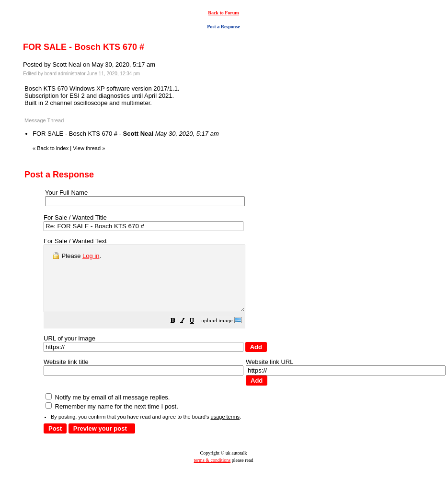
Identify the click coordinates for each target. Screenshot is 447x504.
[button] (197, 335)
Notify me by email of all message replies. (108, 410)
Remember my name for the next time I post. (112, 419)
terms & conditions (212, 473)
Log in (91, 256)
